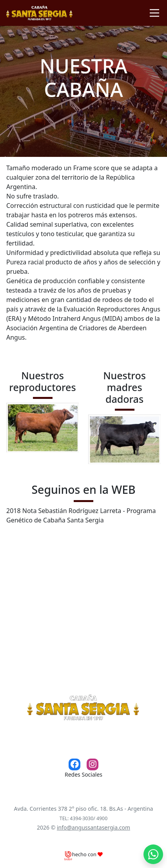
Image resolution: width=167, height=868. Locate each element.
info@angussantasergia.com (93, 827)
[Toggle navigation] (154, 13)
